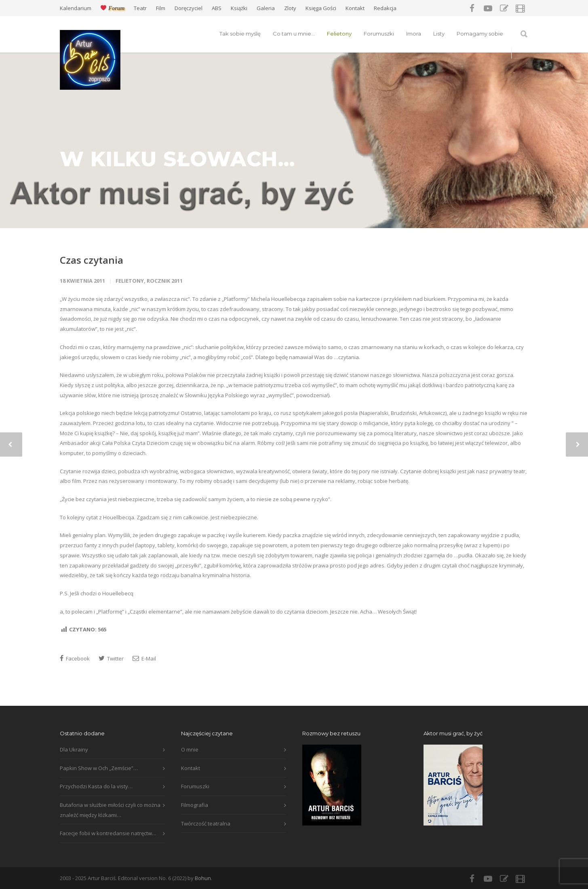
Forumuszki (379, 34)
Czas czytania (92, 260)
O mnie (190, 749)
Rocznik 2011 (165, 281)
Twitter (111, 658)
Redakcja (385, 8)
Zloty (290, 8)
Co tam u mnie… (294, 34)
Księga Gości (321, 8)
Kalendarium (76, 8)
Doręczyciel (189, 8)
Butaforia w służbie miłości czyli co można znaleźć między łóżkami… (110, 810)
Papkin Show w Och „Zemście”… (99, 768)
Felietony (339, 34)
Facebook (75, 658)
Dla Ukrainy (74, 749)
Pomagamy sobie (480, 34)
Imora (414, 34)
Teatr (140, 8)
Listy (439, 34)
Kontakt (355, 8)
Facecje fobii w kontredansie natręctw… (108, 833)
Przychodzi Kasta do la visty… (96, 786)
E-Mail (144, 658)
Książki (239, 8)
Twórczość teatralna (206, 823)
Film (161, 8)
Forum (113, 8)
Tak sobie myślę (240, 34)
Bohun (203, 878)
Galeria (266, 8)
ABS (217, 8)
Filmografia (195, 805)
